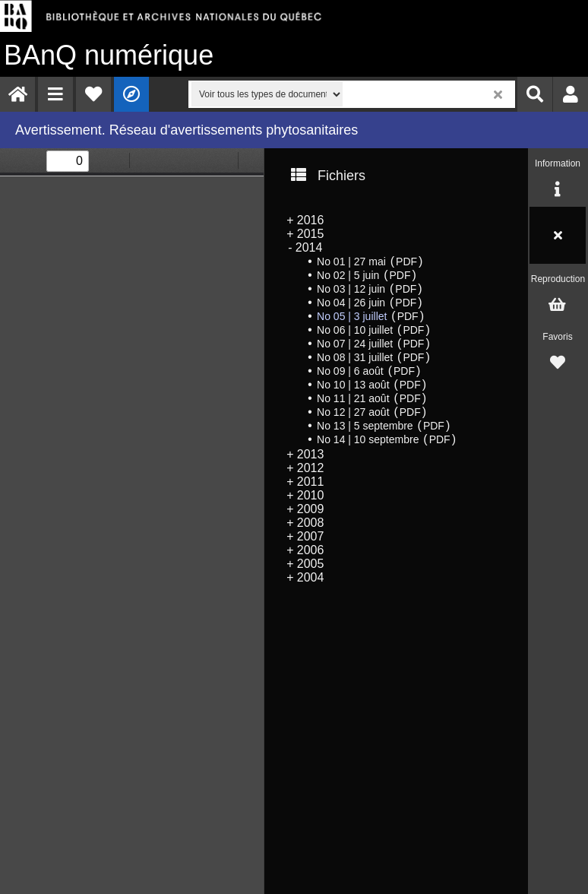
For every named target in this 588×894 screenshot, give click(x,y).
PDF (406, 262)
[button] (55, 94)
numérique (109, 55)
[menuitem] (17, 94)
